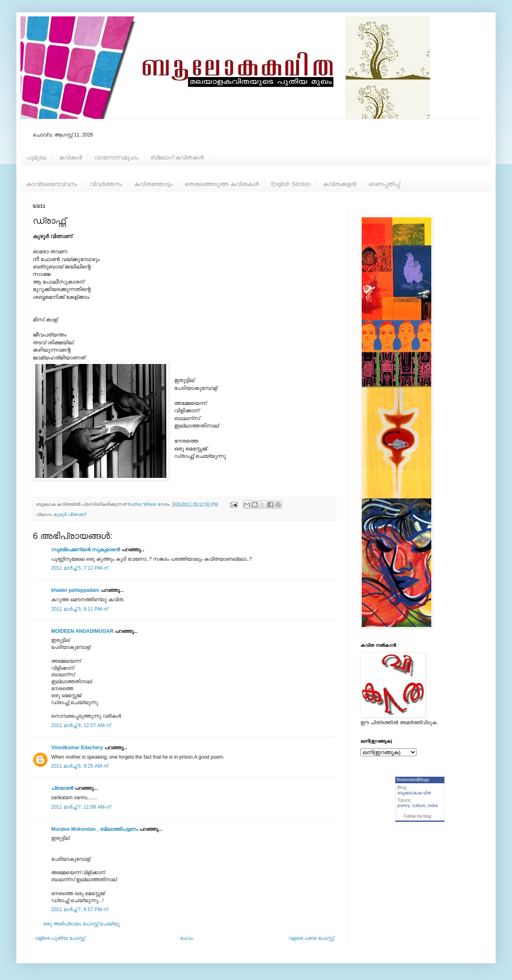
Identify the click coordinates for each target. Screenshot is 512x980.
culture (419, 805)
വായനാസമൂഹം (116, 157)
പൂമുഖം (36, 157)
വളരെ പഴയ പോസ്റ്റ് (311, 938)
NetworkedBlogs (413, 780)
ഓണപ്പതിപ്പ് (384, 184)
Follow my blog (418, 816)
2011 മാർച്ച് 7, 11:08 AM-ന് (81, 807)
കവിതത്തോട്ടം (153, 184)
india (433, 805)
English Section (291, 184)
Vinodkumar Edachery (77, 748)
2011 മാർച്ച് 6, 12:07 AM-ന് (81, 725)
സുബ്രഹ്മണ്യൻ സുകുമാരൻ (86, 550)
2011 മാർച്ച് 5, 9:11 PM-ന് (80, 609)
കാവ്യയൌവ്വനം (52, 184)
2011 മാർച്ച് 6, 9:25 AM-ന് (80, 766)
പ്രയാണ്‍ (62, 788)
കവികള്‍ (70, 157)
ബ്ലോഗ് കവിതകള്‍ (177, 157)
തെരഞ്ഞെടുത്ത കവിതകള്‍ (222, 184)
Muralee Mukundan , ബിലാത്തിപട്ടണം (95, 829)
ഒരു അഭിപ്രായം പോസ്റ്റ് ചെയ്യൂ (81, 924)
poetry (403, 805)
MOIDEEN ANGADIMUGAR (82, 631)
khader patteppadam (75, 590)
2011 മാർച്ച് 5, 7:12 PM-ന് (80, 568)
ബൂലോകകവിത (414, 793)
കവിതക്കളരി (340, 184)
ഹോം (187, 938)
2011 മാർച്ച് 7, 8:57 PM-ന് (80, 910)
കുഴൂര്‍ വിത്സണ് (70, 514)
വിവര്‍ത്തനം (106, 184)
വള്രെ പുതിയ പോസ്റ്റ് (60, 938)
